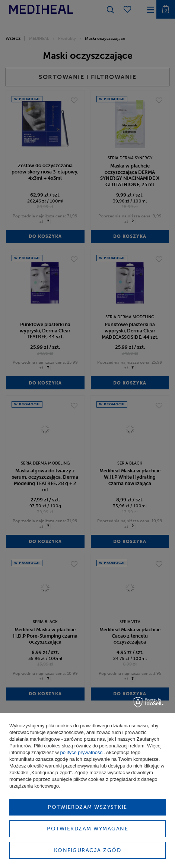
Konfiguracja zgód (88, 850)
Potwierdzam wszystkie (87, 807)
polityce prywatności (82, 752)
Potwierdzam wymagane (87, 829)
